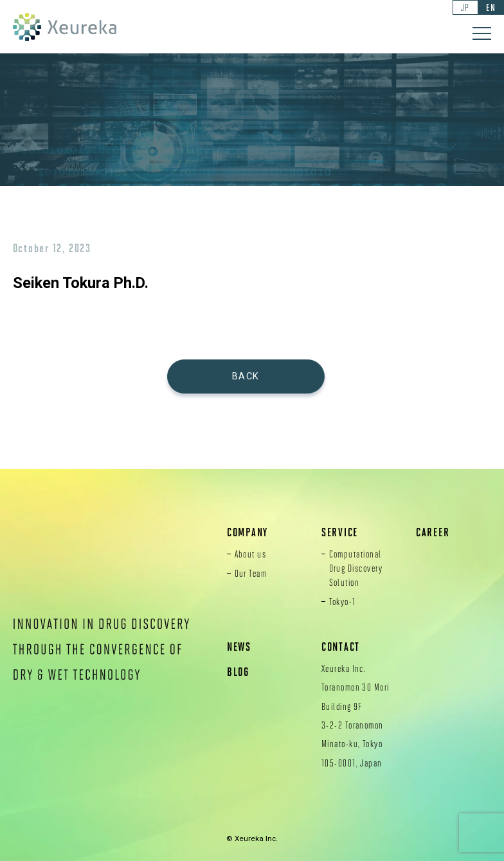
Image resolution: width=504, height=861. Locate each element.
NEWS (239, 647)
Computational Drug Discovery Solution (356, 568)
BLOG (238, 672)
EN (491, 7)
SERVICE (340, 532)
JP (465, 7)
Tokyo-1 (343, 601)
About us (251, 554)
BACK (246, 376)
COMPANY (248, 532)
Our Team (251, 573)
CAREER (433, 532)
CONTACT (341, 647)
